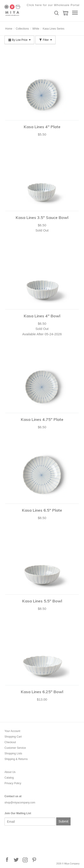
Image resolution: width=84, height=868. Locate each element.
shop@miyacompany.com (20, 803)
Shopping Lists (13, 753)
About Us (10, 772)
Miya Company (27, 10)
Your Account (12, 731)
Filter (45, 40)
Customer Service (15, 748)
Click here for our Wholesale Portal (53, 5)
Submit (63, 821)
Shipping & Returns (16, 759)
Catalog (9, 778)
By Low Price (19, 40)
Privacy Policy (13, 783)
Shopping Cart (13, 737)
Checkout (10, 742)
